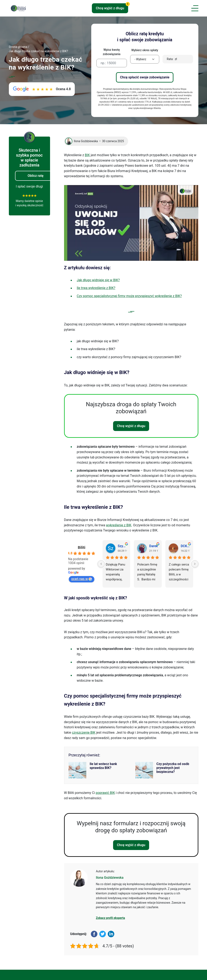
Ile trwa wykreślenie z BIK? (96, 288)
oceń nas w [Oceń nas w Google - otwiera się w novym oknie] (82, 579)
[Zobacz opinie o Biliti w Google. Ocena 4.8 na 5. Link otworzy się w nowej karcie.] (42, 89)
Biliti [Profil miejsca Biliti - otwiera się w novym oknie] (82, 547)
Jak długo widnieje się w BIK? (98, 280)
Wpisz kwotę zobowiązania (112, 52)
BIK (87, 155)
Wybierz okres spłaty (145, 50)
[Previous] (101, 564)
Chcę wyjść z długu (131, 426)
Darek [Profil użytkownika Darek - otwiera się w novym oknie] (153, 546)
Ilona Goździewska (110, 878)
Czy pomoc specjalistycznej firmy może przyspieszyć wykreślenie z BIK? (129, 296)
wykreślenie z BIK (119, 525)
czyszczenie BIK (84, 733)
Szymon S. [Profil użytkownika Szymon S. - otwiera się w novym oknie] (122, 546)
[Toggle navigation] (194, 8)
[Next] (195, 564)
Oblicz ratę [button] (36, 176)
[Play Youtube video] (131, 223)
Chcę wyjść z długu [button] (112, 7)
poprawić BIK (105, 793)
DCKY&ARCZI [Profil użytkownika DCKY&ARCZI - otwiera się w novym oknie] (185, 546)
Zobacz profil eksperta (111, 918)
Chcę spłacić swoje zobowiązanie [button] (145, 77)
